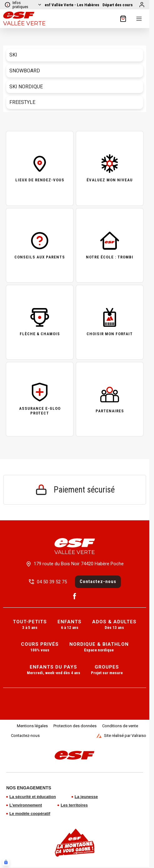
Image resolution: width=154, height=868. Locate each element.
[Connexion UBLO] (6, 862)
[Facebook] (75, 596)
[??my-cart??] (123, 19)
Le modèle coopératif (30, 814)
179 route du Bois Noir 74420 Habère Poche (79, 564)
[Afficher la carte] (118, 5)
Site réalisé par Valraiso (121, 736)
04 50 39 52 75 (52, 582)
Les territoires (74, 805)
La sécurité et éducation (33, 797)
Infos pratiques (23, 5)
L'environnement (26, 805)
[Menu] (139, 19)
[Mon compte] (142, 5)
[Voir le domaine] (72, 5)
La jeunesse (86, 797)
